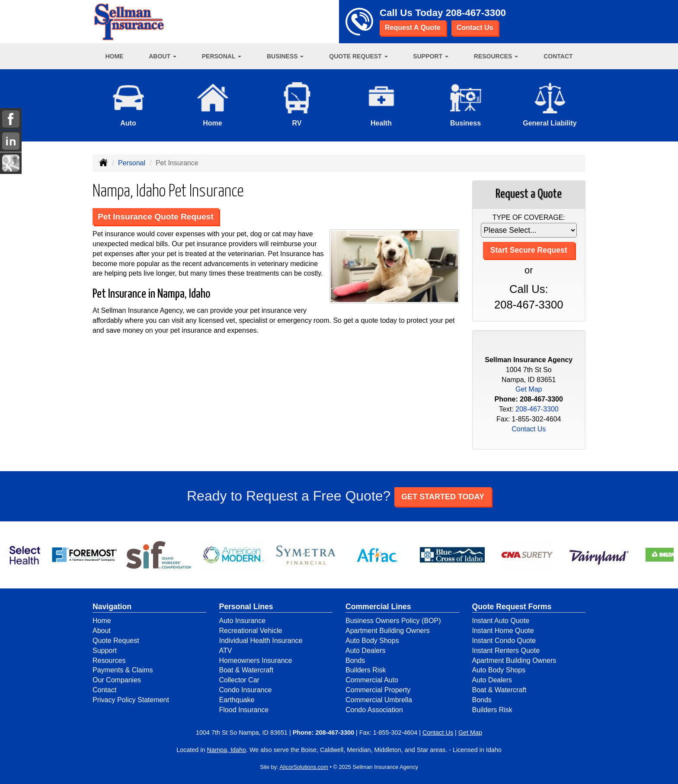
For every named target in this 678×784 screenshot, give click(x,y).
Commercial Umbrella (379, 700)
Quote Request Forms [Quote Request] (512, 607)
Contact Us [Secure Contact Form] (529, 429)
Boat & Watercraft (246, 670)
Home (114, 56)
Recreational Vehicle (251, 631)
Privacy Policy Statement (131, 700)
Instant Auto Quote (501, 621)
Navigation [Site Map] (112, 607)
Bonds (355, 660)
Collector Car (239, 680)
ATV (226, 651)
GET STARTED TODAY (443, 497)
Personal (132, 163)
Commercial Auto (372, 680)
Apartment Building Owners (388, 631)
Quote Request (116, 641)
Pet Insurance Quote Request (156, 217)
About (102, 631)
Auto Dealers (366, 651)
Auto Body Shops (372, 641)
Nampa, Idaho (227, 750)
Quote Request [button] (358, 56)
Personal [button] (222, 56)
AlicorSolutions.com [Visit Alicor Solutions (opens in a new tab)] (304, 767)
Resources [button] (496, 56)
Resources (109, 660)
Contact (558, 56)
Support (105, 651)
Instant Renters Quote (506, 651)
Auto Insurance (243, 621)
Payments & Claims (123, 670)
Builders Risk (366, 670)
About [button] (163, 56)
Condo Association (374, 710)
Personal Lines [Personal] (246, 607)
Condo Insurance (246, 690)
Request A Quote (413, 27)
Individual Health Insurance (261, 641)
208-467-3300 (476, 13)
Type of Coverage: (529, 217)
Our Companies (117, 680)
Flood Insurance (244, 710)
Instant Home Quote (503, 631)
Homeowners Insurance (256, 660)
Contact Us (475, 27)
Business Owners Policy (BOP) (393, 621)
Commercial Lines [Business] (378, 607)
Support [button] (431, 56)
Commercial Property (378, 690)
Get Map (529, 389)
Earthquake (237, 700)
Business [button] (285, 56)
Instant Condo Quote (504, 641)
